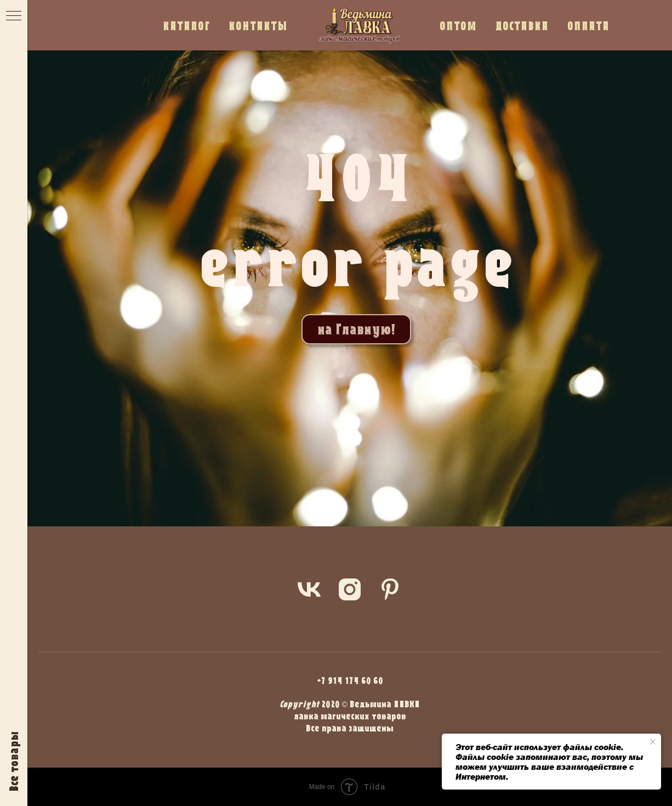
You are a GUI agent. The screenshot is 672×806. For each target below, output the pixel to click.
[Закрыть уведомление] (653, 742)
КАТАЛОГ (186, 25)
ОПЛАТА (588, 25)
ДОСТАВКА (522, 25)
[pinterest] (390, 589)
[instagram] (350, 589)
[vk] (309, 589)
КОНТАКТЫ (258, 25)
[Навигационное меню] (14, 16)
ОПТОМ (458, 25)
